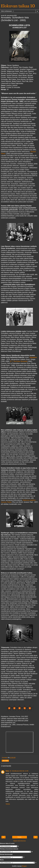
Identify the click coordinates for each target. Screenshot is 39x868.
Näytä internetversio (20, 841)
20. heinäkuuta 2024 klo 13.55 (19, 771)
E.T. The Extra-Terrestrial (19, 361)
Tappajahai (33, 357)
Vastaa (8, 804)
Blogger (24, 866)
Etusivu (19, 837)
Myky (7, 771)
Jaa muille (5, 761)
